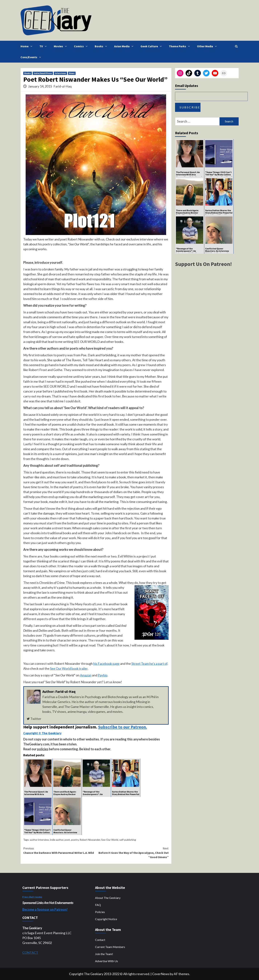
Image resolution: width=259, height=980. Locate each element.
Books (102, 46)
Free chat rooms (32, 897)
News (72, 73)
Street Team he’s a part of (149, 664)
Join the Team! (104, 954)
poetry (75, 840)
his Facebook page (106, 664)
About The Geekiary (108, 898)
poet (67, 840)
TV (44, 46)
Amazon (86, 675)
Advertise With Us (107, 961)
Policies (100, 912)
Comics (82, 46)
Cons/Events (32, 57)
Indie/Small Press (43, 73)
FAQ (98, 905)
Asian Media (125, 46)
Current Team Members (110, 947)
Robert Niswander (90, 840)
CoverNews (161, 974)
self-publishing (128, 840)
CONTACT (30, 953)
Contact (100, 940)
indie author (57, 840)
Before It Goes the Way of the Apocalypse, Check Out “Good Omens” (132, 852)
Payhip (103, 675)
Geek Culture (152, 46)
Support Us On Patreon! (203, 264)
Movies (61, 46)
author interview (39, 840)
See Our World (110, 840)
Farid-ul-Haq (63, 86)
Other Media (208, 46)
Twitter (34, 719)
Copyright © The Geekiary (42, 733)
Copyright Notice (106, 919)
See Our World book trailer (69, 668)
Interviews (60, 73)
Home (27, 46)
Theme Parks (180, 46)
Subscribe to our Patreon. (123, 727)
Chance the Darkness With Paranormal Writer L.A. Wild (60, 850)
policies (43, 749)
